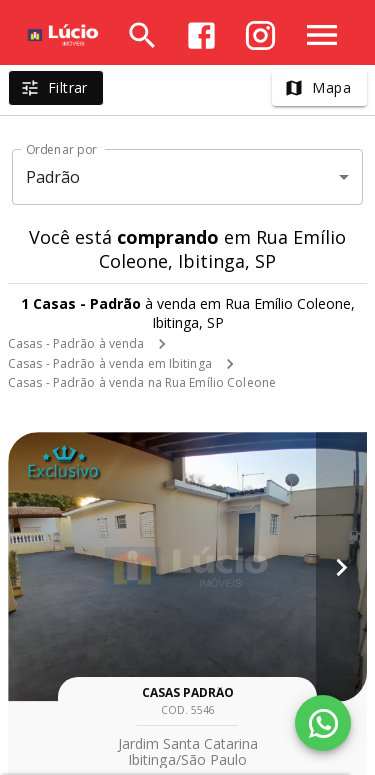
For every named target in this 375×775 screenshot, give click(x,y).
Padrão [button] (53, 177)
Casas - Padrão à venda (76, 343)
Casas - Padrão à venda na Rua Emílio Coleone (142, 382)
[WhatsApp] (323, 723)
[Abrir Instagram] (260, 35)
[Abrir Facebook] (201, 35)
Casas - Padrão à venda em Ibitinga (110, 363)
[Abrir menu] (322, 35)
